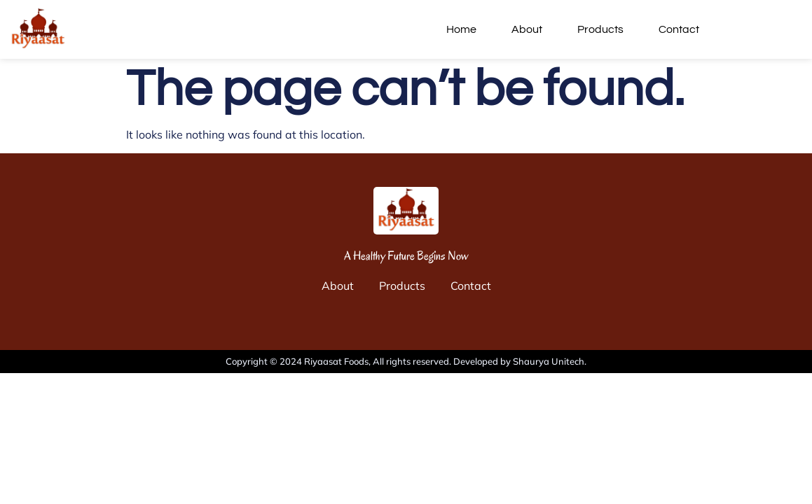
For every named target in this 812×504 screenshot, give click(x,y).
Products (600, 29)
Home (461, 29)
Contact (679, 29)
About (527, 29)
